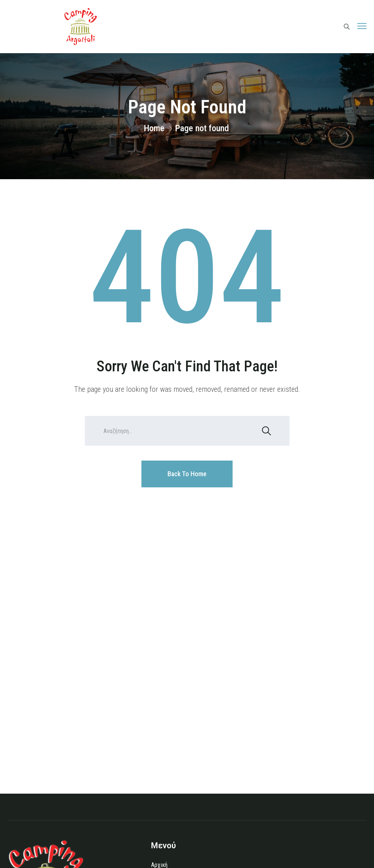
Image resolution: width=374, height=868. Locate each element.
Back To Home (187, 474)
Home (154, 128)
